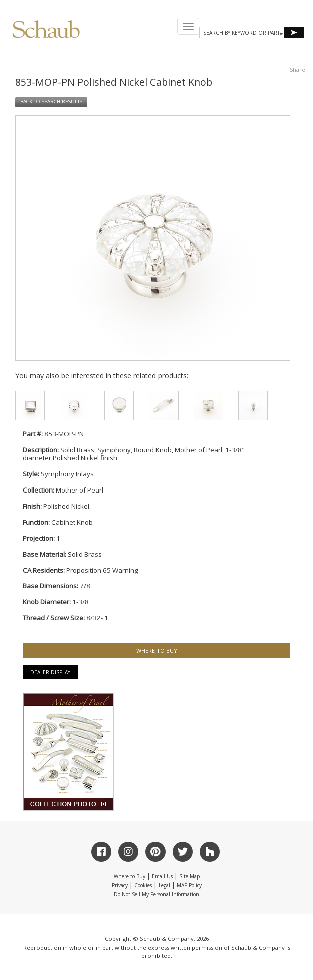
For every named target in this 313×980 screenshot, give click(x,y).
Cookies (143, 885)
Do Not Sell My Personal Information (156, 894)
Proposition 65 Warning (102, 570)
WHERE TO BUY (157, 651)
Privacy (120, 885)
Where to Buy (130, 876)
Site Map (189, 876)
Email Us (162, 876)
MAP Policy (189, 885)
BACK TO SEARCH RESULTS (51, 101)
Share (298, 69)
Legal (164, 885)
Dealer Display (50, 672)
